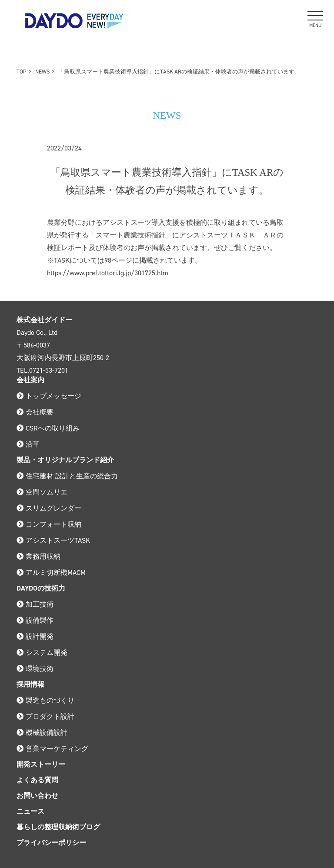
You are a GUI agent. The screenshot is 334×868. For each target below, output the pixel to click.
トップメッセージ (49, 396)
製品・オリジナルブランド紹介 (65, 460)
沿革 (28, 444)
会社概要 (35, 412)
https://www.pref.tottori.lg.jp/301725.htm (108, 273)
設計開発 (35, 636)
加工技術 (35, 604)
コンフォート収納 (49, 524)
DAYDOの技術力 (41, 588)
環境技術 (35, 669)
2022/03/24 (64, 148)
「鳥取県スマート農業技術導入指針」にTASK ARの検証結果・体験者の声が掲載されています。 (179, 72)
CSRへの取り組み (48, 428)
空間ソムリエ (42, 492)
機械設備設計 (42, 733)
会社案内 (30, 380)
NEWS (42, 72)
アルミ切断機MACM (51, 573)
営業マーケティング (52, 749)
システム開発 (42, 653)
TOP (22, 72)
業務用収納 (38, 556)
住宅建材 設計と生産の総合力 (67, 476)
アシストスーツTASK (53, 540)
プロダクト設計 (45, 716)
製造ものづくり (45, 700)
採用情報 (30, 684)
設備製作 (35, 620)
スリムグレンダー (49, 508)
